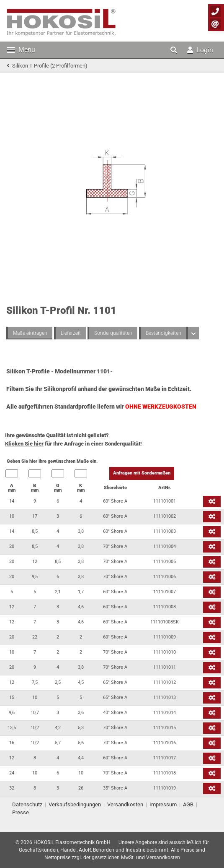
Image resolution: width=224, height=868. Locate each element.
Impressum (163, 804)
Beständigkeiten (163, 333)
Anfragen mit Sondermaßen (142, 473)
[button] (175, 50)
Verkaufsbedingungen (75, 804)
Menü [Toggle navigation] (21, 50)
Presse (21, 812)
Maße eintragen (30, 333)
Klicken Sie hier (24, 444)
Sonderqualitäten (113, 333)
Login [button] (200, 50)
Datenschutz (27, 804)
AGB (188, 804)
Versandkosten (125, 804)
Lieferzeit (71, 333)
